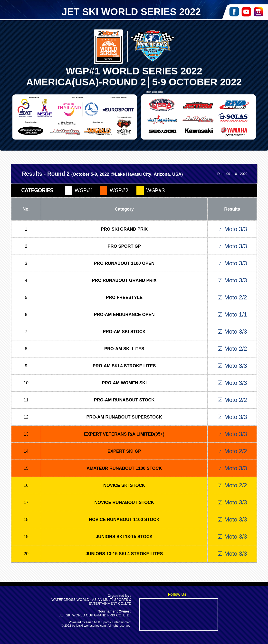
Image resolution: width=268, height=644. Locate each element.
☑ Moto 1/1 (232, 314)
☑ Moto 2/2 (232, 297)
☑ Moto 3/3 (232, 229)
